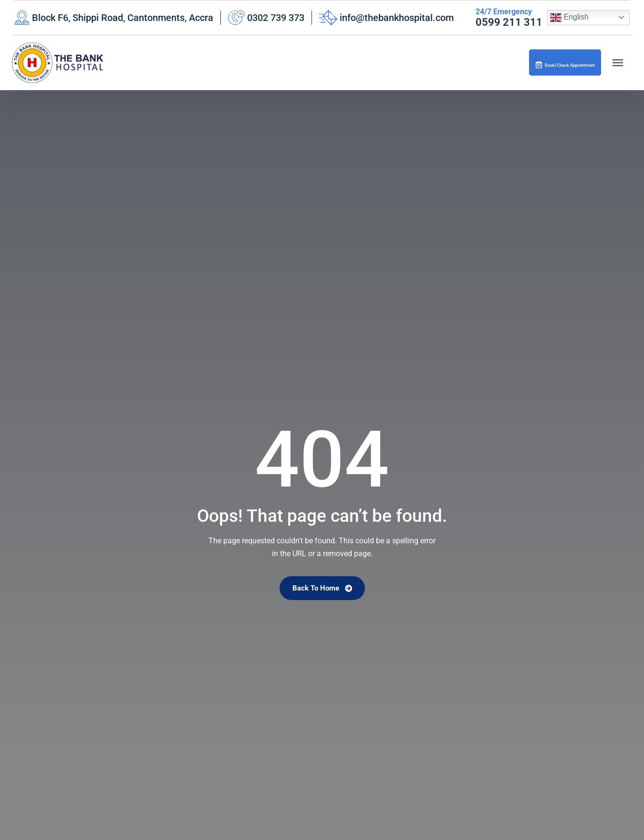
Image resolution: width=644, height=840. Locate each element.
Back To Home (322, 588)
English (569, 18)
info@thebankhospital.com (397, 18)
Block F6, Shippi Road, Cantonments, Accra (123, 18)
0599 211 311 (509, 22)
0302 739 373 (276, 18)
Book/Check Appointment (551, 64)
